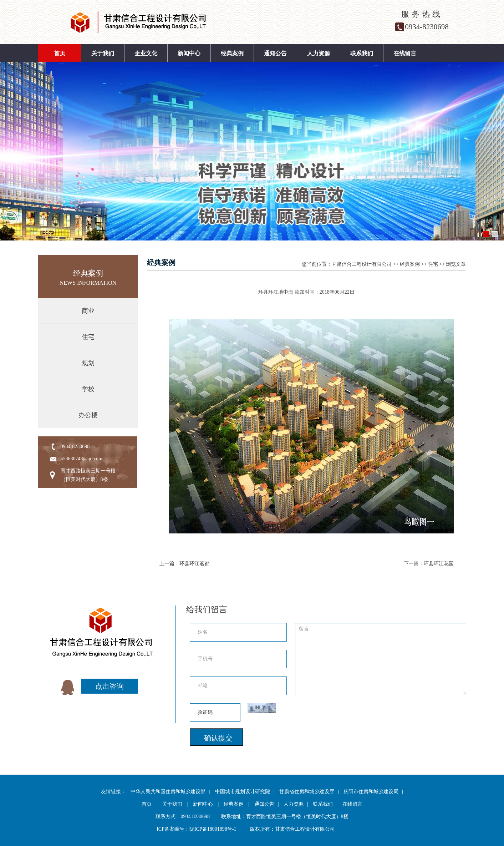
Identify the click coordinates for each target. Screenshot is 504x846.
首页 (60, 53)
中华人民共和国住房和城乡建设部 (168, 792)
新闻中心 (189, 53)
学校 (88, 389)
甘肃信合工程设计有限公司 (362, 264)
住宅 (88, 337)
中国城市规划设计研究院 (243, 792)
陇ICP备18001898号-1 (213, 829)
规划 (88, 363)
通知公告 (275, 53)
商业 (88, 311)
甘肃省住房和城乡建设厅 (307, 792)
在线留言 (405, 53)
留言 (381, 659)
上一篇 (167, 564)
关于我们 (103, 53)
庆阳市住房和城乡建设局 (371, 792)
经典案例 (232, 53)
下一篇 (411, 564)
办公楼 (88, 415)
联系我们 (362, 53)
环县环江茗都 (194, 564)
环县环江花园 (439, 564)
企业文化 (146, 53)
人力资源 (319, 53)
